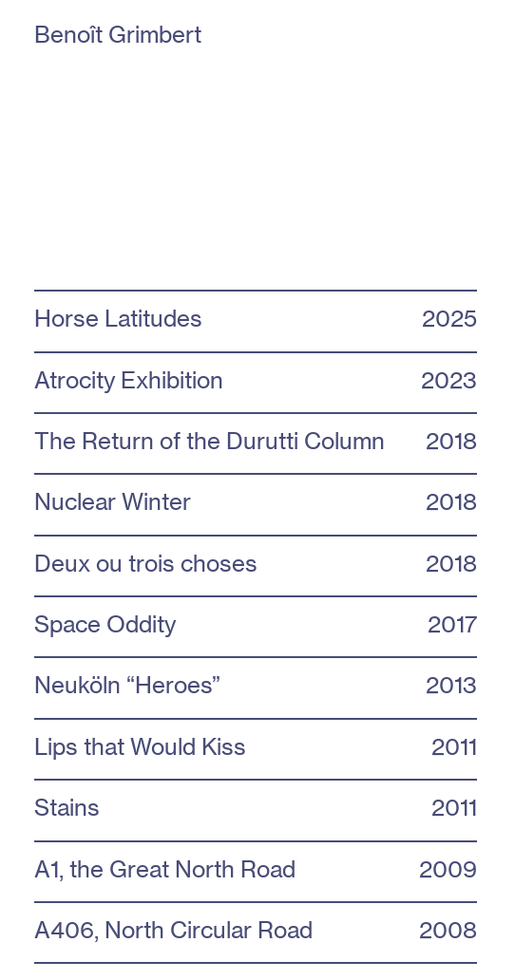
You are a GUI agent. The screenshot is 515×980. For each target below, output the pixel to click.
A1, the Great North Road (165, 869)
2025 (449, 318)
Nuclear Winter (113, 501)
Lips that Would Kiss (140, 746)
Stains (67, 807)
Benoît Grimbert (124, 34)
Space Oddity (105, 624)
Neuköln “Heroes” (127, 685)
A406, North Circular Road (173, 930)
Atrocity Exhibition (129, 380)
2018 (451, 501)
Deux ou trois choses (146, 563)
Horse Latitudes (118, 318)
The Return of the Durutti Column (210, 441)
